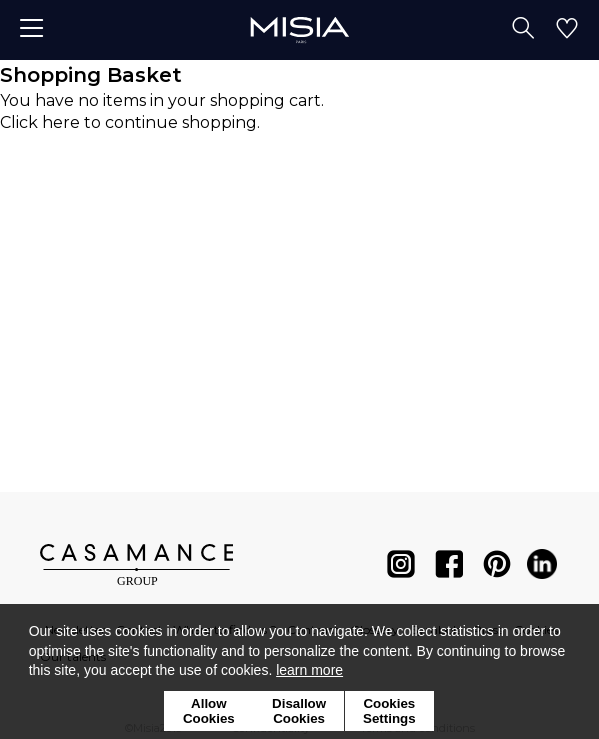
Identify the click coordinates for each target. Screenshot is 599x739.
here (61, 122)
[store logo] (299, 29)
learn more (309, 670)
